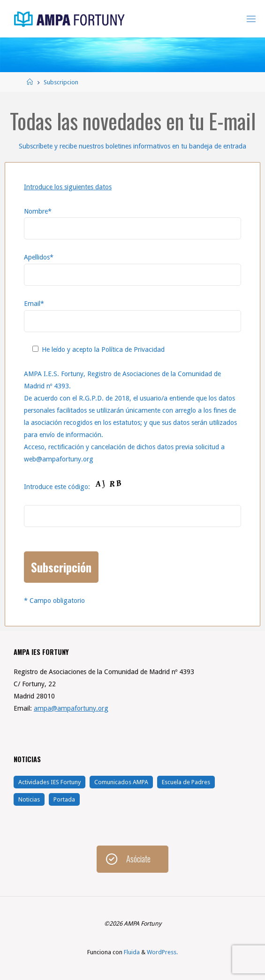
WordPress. (162, 952)
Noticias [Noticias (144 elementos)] (29, 799)
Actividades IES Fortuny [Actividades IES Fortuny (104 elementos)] (49, 782)
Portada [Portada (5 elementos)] (64, 799)
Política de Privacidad (133, 349)
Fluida (131, 952)
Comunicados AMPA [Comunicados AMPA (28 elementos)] (121, 782)
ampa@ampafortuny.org (71, 708)
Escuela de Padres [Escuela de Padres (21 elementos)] (186, 782)
